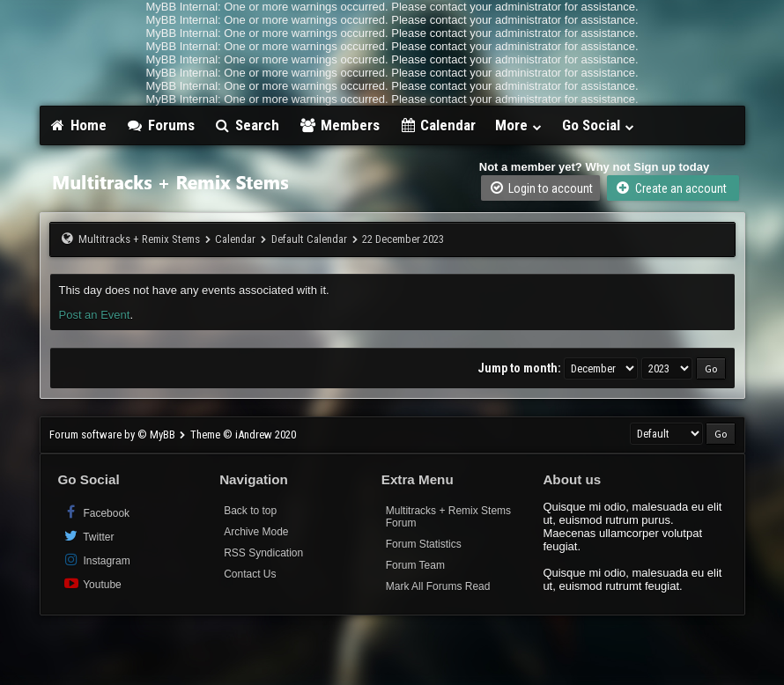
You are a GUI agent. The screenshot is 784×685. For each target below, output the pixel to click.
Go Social (599, 125)
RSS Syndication (263, 553)
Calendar (438, 125)
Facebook (96, 512)
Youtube (92, 583)
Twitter (89, 536)
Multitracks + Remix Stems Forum (448, 517)
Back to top (250, 511)
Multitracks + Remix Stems (139, 239)
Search (247, 125)
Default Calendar (309, 239)
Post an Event (95, 315)
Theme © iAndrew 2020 (243, 435)
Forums (160, 125)
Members (339, 125)
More (519, 125)
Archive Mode (256, 532)
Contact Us (250, 574)
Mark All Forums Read (438, 586)
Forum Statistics (424, 544)
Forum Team (415, 565)
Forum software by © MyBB (114, 435)
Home (78, 125)
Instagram (96, 560)
